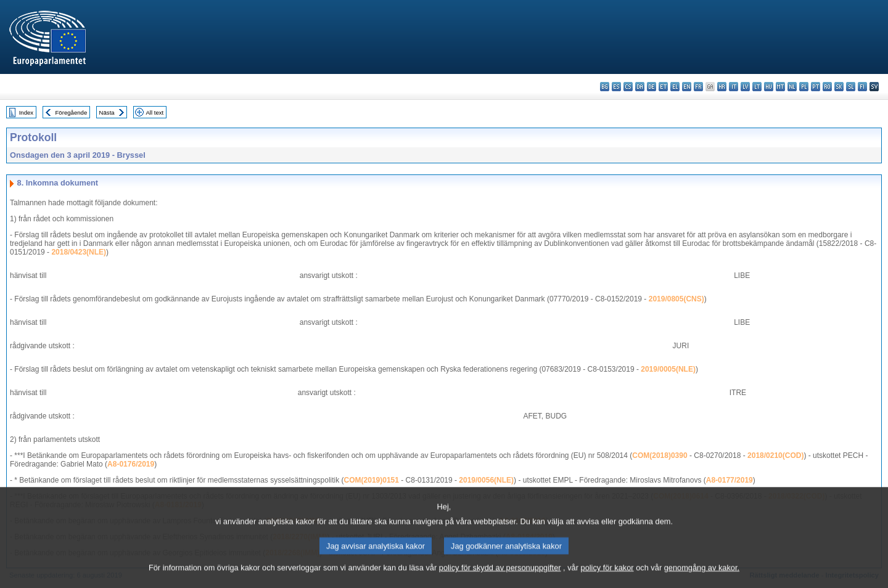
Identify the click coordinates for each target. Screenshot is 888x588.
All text (154, 112)
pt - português (816, 87)
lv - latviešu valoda (745, 87)
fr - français (698, 87)
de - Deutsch (652, 87)
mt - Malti (780, 87)
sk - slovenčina (839, 87)
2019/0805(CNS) (676, 299)
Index (26, 112)
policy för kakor (607, 579)
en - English (687, 87)
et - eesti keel (663, 87)
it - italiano (734, 87)
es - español (616, 87)
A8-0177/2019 (730, 480)
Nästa (107, 112)
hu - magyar (769, 87)
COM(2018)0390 (660, 455)
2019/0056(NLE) (486, 480)
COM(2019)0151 (372, 480)
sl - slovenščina (851, 87)
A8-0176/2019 (131, 464)
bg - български (605, 87)
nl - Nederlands (792, 87)
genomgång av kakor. (702, 579)
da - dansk (640, 87)
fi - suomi (862, 87)
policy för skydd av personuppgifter (500, 579)
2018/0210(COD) (775, 455)
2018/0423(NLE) (79, 252)
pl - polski (804, 87)
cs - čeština (628, 87)
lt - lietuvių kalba (757, 87)
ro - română (827, 87)
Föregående (72, 112)
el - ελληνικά (675, 87)
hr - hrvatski (722, 87)
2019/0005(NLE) (668, 369)
